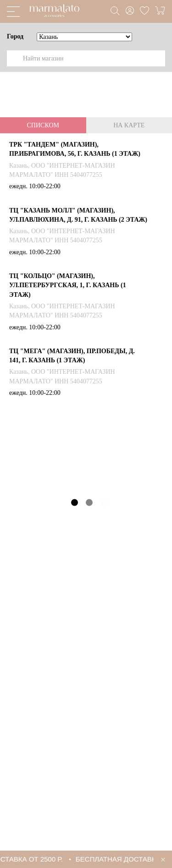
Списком (43, 125)
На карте (129, 125)
